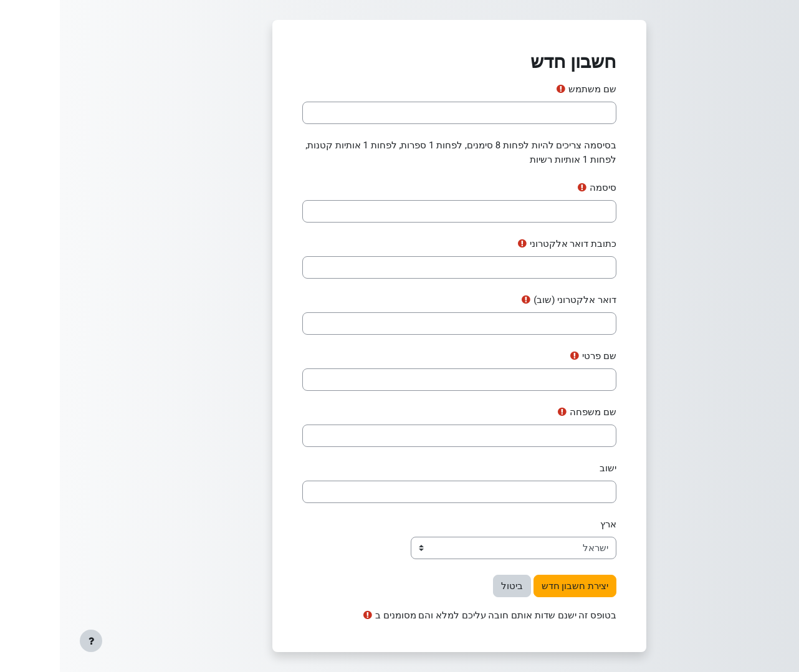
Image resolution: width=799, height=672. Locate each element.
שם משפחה (533, 412)
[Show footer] (31, 641)
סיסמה (543, 188)
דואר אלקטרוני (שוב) (515, 300)
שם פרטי (539, 356)
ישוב (548, 468)
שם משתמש (533, 89)
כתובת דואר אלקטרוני (513, 244)
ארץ (548, 524)
